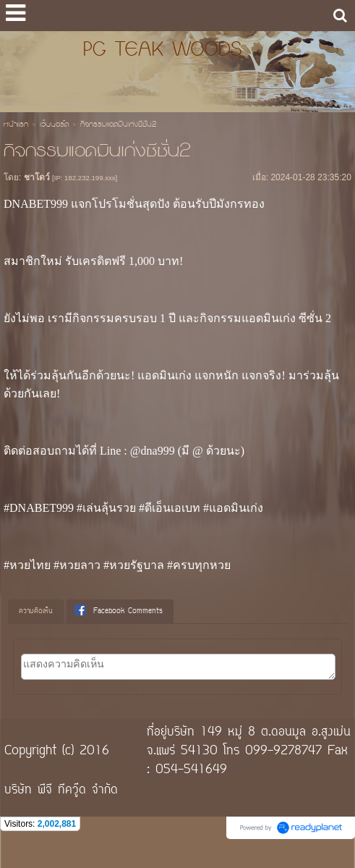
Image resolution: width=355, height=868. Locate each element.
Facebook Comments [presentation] (119, 611)
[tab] (36, 612)
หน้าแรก (16, 125)
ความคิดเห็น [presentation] (36, 611)
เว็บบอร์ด (54, 125)
